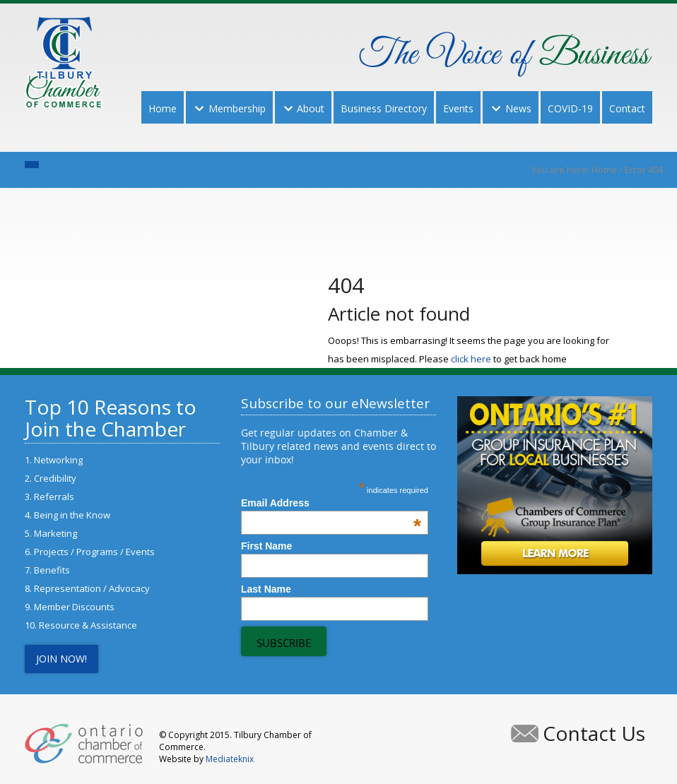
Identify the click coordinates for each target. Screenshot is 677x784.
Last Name (266, 589)
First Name (266, 546)
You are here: (561, 170)
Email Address (331, 503)
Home (604, 170)
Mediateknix (230, 759)
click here (471, 359)
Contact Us (594, 733)
